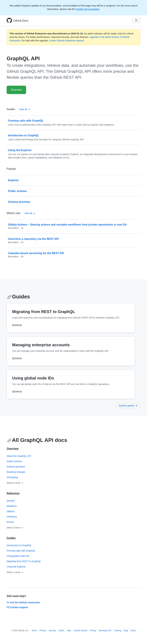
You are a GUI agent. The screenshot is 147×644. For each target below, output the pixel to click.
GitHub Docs (21, 21)
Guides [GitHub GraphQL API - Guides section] (19, 297)
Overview (16, 90)
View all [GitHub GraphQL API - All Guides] (25, 109)
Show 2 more (15, 483)
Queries (11, 501)
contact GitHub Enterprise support (67, 41)
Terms (34, 631)
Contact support (17, 607)
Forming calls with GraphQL (21, 551)
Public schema (14, 461)
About (133, 631)
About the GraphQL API (19, 456)
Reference (13, 493)
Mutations (12, 506)
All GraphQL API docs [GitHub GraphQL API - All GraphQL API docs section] (37, 440)
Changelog (12, 477)
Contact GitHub (80, 631)
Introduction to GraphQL (19, 545)
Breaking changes (16, 472)
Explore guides (128, 406)
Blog (126, 631)
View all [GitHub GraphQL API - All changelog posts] (30, 213)
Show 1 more (15, 572)
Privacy (43, 631)
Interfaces (12, 517)
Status (61, 631)
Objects (11, 511)
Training (118, 631)
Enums (10, 522)
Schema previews (16, 467)
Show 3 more (15, 528)
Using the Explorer (16, 567)
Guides (11, 538)
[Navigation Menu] (136, 20)
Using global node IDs (18, 556)
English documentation (88, 9)
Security (52, 631)
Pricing (93, 631)
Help (69, 631)
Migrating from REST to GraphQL (24, 561)
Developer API (105, 631)
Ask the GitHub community (23, 602)
